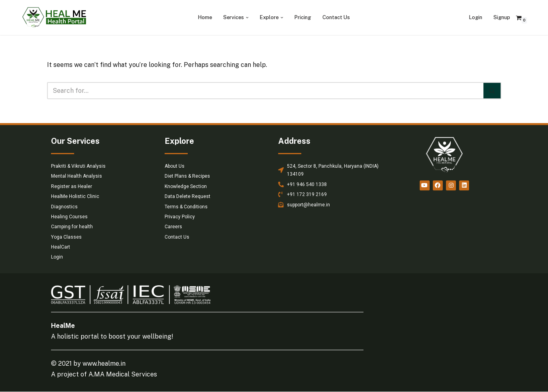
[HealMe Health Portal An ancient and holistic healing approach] (54, 18)
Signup (502, 17)
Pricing (303, 17)
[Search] (265, 91)
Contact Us (336, 17)
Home (205, 17)
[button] (247, 18)
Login (476, 17)
